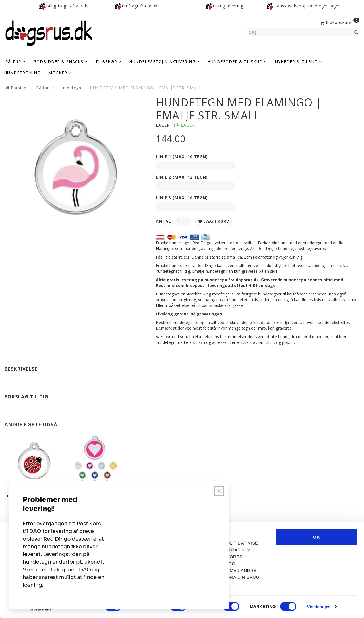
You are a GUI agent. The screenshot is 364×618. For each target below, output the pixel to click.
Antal (164, 221)
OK (317, 537)
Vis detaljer (318, 607)
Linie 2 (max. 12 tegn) (182, 177)
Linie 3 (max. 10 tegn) (182, 198)
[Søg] (356, 32)
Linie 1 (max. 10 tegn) (182, 157)
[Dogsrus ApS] (49, 32)
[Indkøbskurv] (339, 22)
